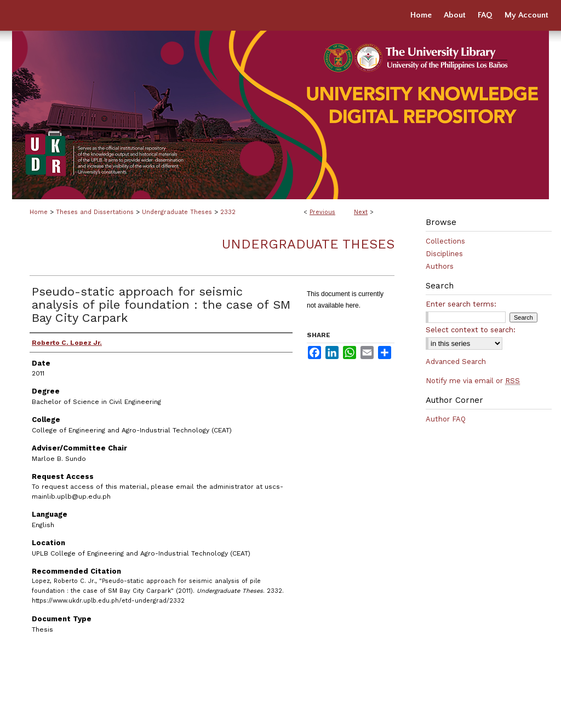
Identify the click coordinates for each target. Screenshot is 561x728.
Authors (440, 266)
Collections (445, 241)
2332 (228, 212)
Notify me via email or (473, 381)
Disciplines (444, 254)
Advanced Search (456, 362)
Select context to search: (471, 330)
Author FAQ (446, 419)
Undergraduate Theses (177, 212)
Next (361, 212)
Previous (322, 212)
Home (39, 212)
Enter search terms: (461, 304)
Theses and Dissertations (95, 212)
